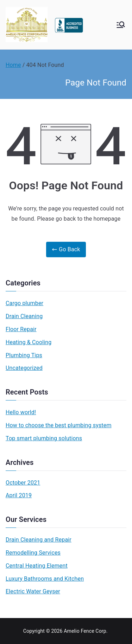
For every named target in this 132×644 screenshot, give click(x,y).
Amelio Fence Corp (85, 631)
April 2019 (19, 495)
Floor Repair (21, 329)
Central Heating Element (37, 566)
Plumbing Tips (24, 355)
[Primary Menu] (121, 25)
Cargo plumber (24, 303)
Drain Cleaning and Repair (39, 540)
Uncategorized (24, 368)
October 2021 (23, 483)
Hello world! (21, 412)
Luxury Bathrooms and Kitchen (45, 579)
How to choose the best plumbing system (59, 425)
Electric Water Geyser (33, 591)
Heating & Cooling (29, 342)
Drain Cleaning (24, 316)
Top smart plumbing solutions (44, 438)
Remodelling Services (33, 553)
